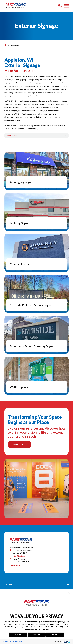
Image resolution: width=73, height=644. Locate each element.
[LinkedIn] (28, 582)
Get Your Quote (19, 445)
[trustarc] (66, 642)
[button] (69, 593)
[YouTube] (45, 582)
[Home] (15, 6)
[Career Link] (50, 582)
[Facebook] (17, 582)
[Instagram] (34, 582)
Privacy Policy (7, 642)
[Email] (56, 582)
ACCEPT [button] (36, 635)
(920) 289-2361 (21, 566)
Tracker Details (17, 642)
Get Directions (19, 496)
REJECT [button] (55, 635)
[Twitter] (23, 582)
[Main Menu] (66, 6)
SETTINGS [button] (18, 635)
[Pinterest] (39, 582)
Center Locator (16, 506)
